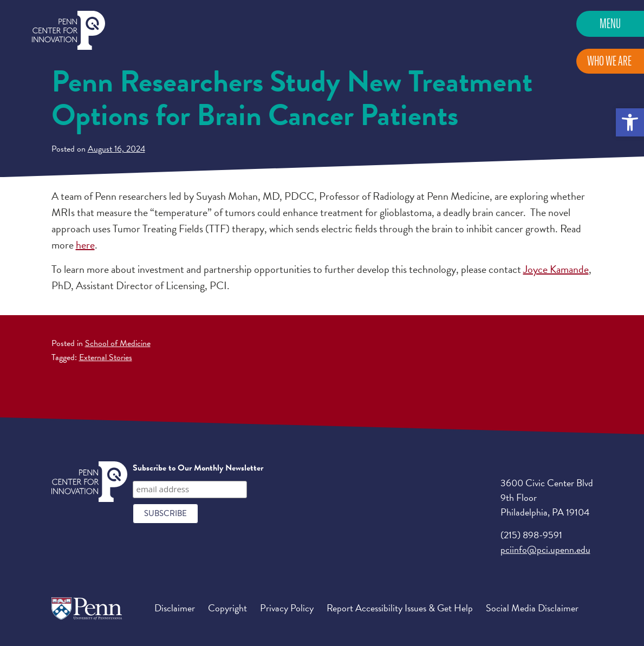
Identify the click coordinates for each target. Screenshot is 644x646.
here (85, 245)
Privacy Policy (287, 608)
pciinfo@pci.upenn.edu (545, 549)
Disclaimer (175, 608)
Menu (610, 24)
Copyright (227, 608)
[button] (630, 122)
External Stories (106, 357)
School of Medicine (118, 343)
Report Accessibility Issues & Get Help (400, 608)
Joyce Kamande (556, 269)
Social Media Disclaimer (532, 608)
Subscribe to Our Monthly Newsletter (198, 468)
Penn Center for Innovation (69, 31)
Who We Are (609, 61)
